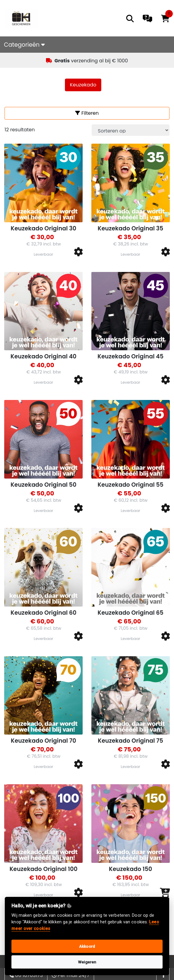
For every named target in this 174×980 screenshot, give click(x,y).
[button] (78, 252)
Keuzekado (83, 85)
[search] (130, 19)
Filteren (87, 113)
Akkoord (87, 946)
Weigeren (87, 962)
